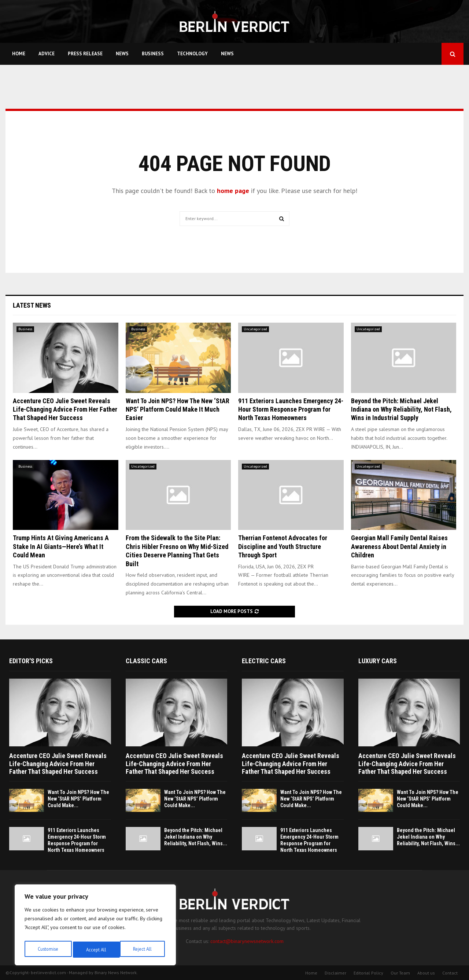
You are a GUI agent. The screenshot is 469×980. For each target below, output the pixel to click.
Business (153, 54)
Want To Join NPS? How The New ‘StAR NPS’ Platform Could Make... (78, 799)
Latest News (32, 305)
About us (426, 973)
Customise (47, 950)
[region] (95, 927)
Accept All (143, 950)
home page (233, 191)
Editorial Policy (368, 973)
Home (19, 54)
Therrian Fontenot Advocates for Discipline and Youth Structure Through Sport (283, 546)
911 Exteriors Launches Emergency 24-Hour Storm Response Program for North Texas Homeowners (291, 409)
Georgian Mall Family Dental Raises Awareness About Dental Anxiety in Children (399, 546)
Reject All (95, 950)
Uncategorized (255, 329)
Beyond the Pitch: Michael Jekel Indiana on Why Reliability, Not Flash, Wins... (196, 837)
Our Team (400, 973)
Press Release (85, 54)
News (122, 54)
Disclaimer (335, 973)
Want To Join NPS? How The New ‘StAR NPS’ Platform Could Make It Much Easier (178, 409)
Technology (192, 54)
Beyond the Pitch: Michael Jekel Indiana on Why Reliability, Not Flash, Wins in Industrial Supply (401, 409)
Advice (47, 54)
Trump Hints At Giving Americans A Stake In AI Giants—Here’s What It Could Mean (61, 546)
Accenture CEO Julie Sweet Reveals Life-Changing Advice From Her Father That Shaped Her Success (65, 409)
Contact (450, 973)
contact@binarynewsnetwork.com (247, 941)
